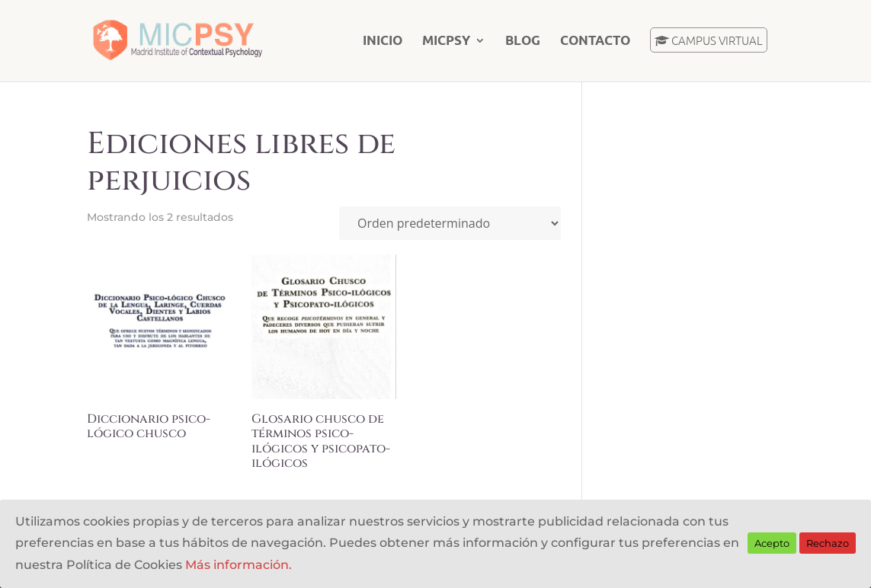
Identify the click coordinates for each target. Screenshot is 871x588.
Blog (523, 42)
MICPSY (446, 42)
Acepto (772, 543)
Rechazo (828, 543)
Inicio (383, 42)
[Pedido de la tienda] (450, 223)
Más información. (239, 565)
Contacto (595, 42)
